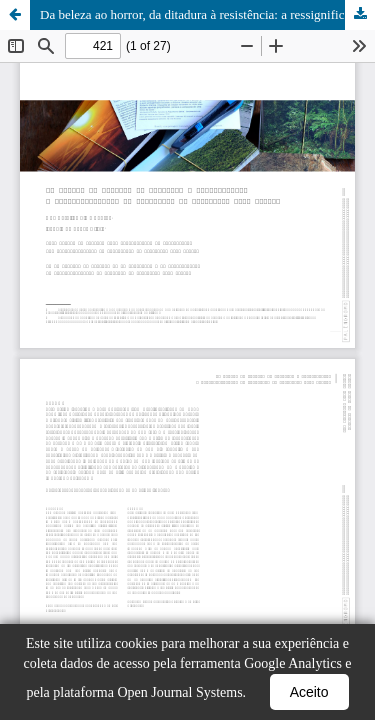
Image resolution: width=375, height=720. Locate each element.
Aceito (309, 692)
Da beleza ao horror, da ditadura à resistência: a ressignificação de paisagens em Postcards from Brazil (207, 14)
